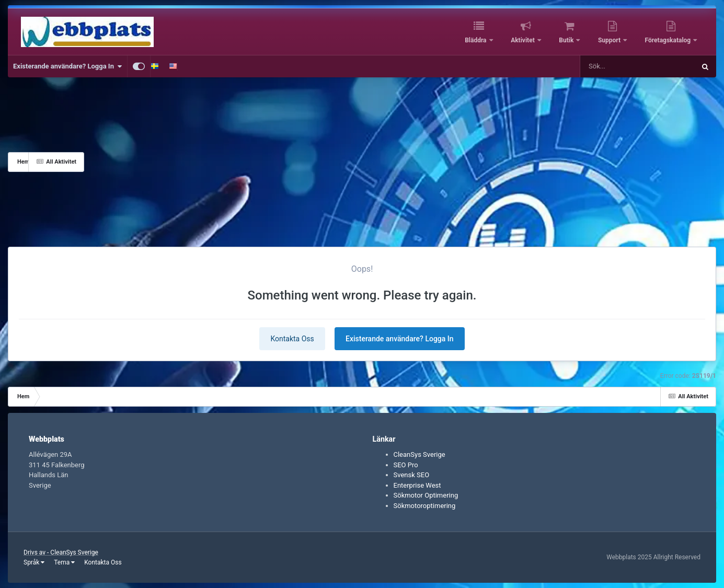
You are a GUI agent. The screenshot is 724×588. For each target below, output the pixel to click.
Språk (34, 562)
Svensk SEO (412, 475)
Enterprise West (417, 485)
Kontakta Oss (292, 339)
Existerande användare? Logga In (67, 66)
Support (610, 40)
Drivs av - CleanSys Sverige (61, 552)
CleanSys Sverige (420, 454)
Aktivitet (524, 40)
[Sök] (611, 66)
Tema (64, 562)
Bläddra (476, 40)
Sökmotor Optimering (426, 495)
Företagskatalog (669, 40)
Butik (567, 40)
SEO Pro (406, 465)
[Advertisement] (400, 162)
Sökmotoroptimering (425, 506)
